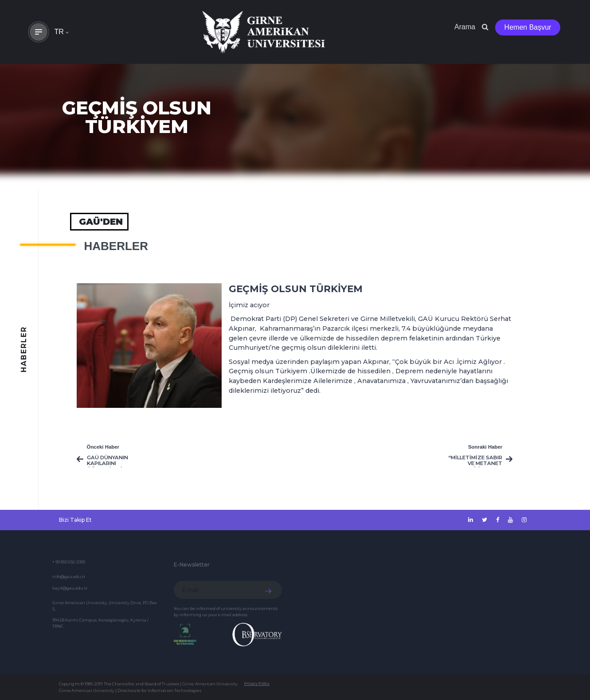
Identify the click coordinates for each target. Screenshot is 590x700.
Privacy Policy (257, 684)
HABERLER (116, 246)
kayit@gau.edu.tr (70, 588)
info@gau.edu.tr (69, 577)
